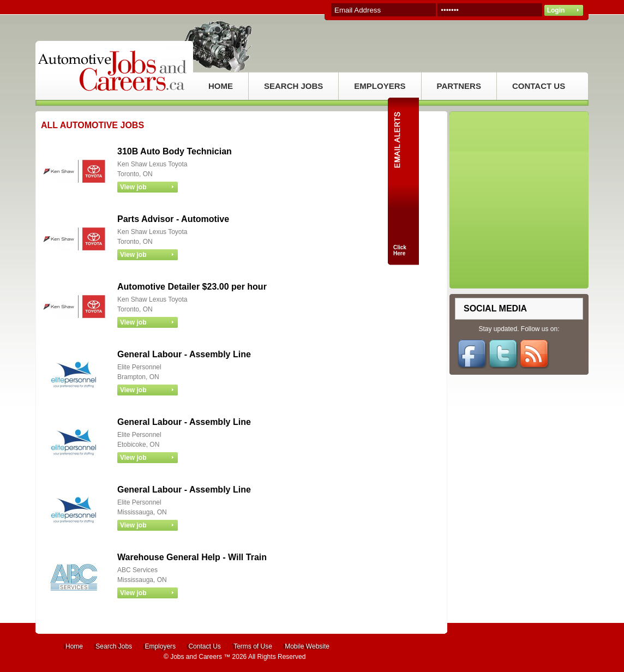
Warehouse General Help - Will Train (192, 557)
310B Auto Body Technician (175, 151)
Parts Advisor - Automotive (173, 219)
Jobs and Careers (196, 657)
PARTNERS (459, 86)
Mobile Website (307, 646)
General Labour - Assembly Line (184, 354)
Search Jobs (114, 646)
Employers (160, 646)
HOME (221, 86)
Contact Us (204, 646)
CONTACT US (539, 86)
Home (74, 646)
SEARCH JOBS (293, 86)
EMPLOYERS (380, 86)
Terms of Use (253, 646)
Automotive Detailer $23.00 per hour (192, 287)
